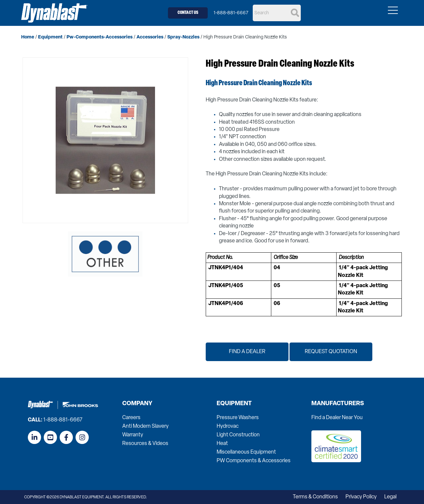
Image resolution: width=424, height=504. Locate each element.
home (28, 37)
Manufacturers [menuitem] (338, 404)
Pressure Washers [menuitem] (238, 418)
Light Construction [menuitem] (238, 435)
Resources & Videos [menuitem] (145, 444)
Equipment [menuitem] (234, 404)
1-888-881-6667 (231, 13)
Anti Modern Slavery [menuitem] (145, 426)
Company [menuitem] (137, 404)
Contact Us (188, 13)
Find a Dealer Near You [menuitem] (337, 418)
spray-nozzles (183, 37)
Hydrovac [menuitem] (228, 426)
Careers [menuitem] (131, 418)
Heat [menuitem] (222, 444)
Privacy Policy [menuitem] (361, 497)
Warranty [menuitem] (133, 435)
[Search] (277, 13)
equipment (50, 37)
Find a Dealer (247, 352)
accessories (150, 37)
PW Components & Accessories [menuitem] (254, 461)
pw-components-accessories (100, 37)
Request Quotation (331, 352)
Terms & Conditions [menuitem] (315, 497)
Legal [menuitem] (390, 497)
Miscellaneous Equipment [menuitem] (246, 452)
